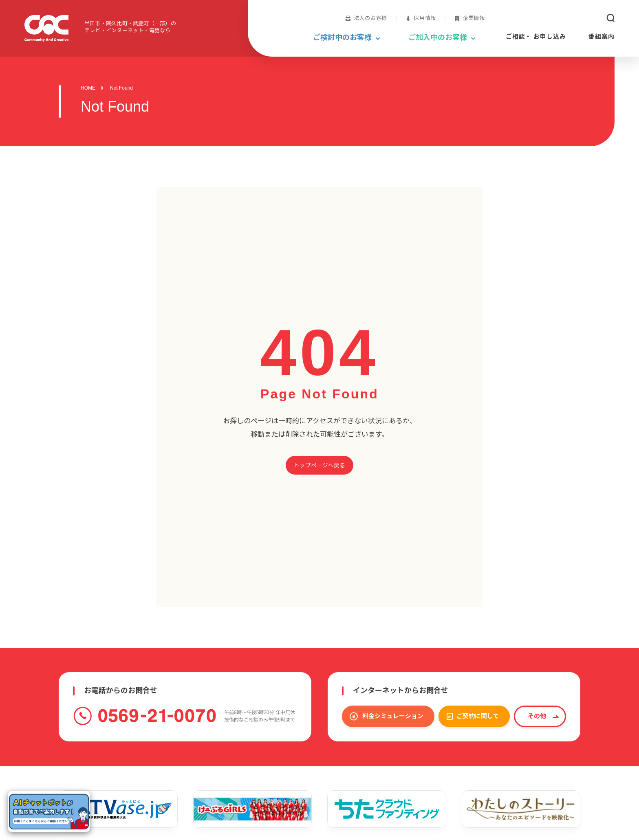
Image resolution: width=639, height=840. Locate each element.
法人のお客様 (371, 18)
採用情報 (425, 18)
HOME (88, 88)
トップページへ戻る (319, 465)
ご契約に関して (478, 716)
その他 (537, 716)
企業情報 (474, 18)
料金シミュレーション (393, 716)
